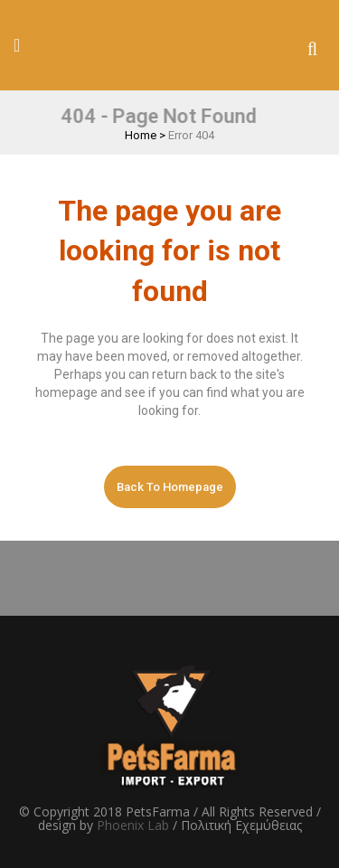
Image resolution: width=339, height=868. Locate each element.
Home (141, 135)
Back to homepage (170, 487)
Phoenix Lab (133, 825)
